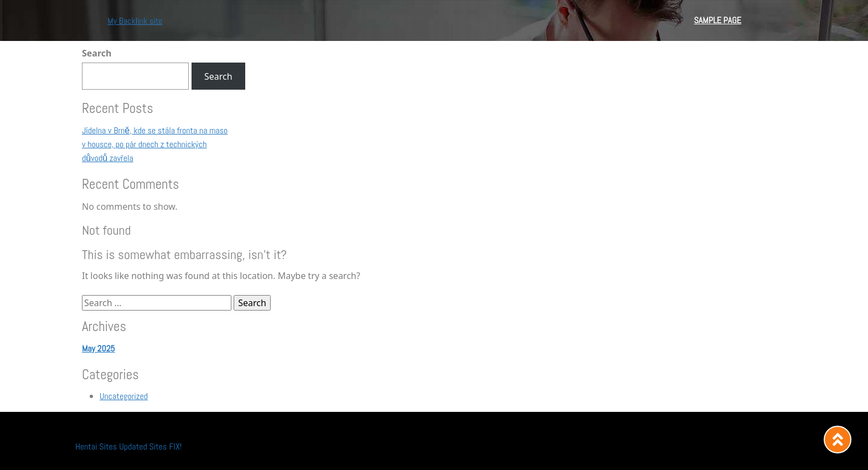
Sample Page (718, 20)
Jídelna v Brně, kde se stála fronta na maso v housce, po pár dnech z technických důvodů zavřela (155, 144)
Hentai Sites (96, 446)
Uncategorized (124, 396)
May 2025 (99, 348)
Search (97, 53)
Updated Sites (143, 446)
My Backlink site (135, 21)
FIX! (175, 446)
